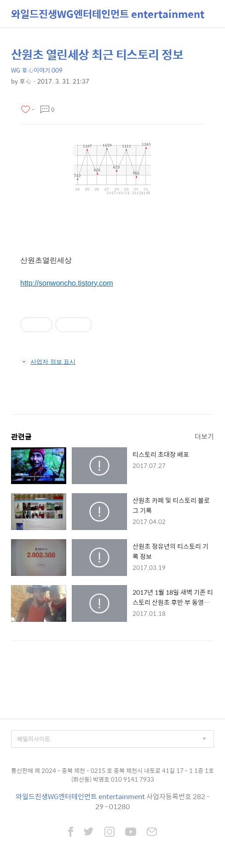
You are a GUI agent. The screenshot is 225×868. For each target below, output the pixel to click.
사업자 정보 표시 (48, 361)
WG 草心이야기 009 (37, 70)
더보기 (204, 436)
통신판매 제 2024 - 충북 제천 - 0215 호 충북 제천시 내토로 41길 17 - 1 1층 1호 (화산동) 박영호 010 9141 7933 (112, 775)
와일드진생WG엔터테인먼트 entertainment (108, 14)
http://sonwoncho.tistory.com (67, 283)
